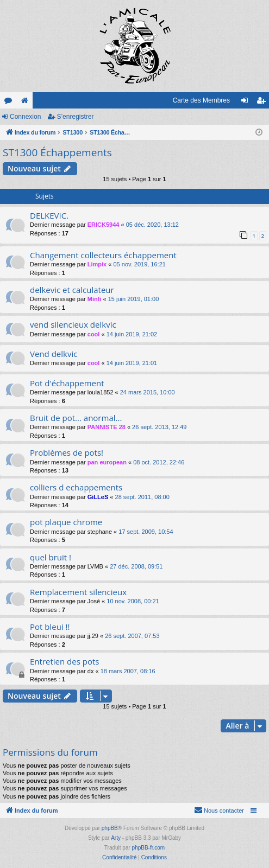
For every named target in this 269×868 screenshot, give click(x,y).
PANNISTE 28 (107, 427)
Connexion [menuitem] (247, 103)
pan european (107, 462)
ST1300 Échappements (57, 152)
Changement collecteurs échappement (103, 255)
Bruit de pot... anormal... (76, 418)
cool (94, 334)
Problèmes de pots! (67, 452)
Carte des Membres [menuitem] (201, 100)
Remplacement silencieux (78, 592)
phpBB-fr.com (149, 848)
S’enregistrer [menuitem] (263, 103)
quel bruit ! (51, 557)
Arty (116, 838)
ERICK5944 (104, 225)
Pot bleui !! (50, 627)
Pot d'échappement (67, 383)
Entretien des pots (64, 661)
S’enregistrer (75, 117)
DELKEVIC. (49, 215)
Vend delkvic (54, 354)
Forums (10, 103)
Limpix (97, 264)
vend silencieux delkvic (73, 324)
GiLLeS (98, 497)
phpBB (110, 828)
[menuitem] (219, 810)
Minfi (95, 299)
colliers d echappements (76, 487)
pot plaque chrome (66, 522)
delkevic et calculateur (72, 290)
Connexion (25, 117)
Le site (27, 103)
